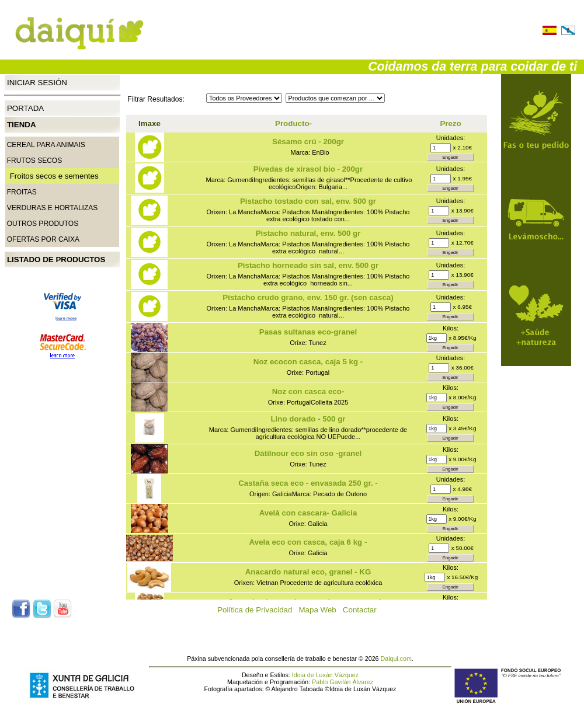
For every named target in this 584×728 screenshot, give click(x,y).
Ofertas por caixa (43, 239)
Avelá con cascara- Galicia (308, 513)
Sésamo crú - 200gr (308, 142)
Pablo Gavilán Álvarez (343, 682)
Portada (25, 108)
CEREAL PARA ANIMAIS (46, 145)
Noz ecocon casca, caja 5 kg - (308, 362)
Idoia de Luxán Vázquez (325, 675)
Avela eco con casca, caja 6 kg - (308, 542)
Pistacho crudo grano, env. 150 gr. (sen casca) (308, 297)
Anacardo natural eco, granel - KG (308, 572)
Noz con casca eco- (308, 391)
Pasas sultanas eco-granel (308, 332)
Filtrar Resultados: (156, 99)
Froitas (22, 192)
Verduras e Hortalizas (53, 208)
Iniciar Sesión (37, 82)
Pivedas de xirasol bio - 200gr (308, 169)
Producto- (293, 123)
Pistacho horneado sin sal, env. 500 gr (308, 265)
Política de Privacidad (258, 610)
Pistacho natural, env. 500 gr (308, 233)
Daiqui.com (396, 659)
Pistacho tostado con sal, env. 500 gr (308, 201)
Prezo (450, 123)
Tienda (22, 125)
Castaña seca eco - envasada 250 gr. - (308, 483)
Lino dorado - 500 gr (308, 419)
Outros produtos (43, 224)
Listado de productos (56, 259)
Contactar (363, 610)
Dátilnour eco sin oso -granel (308, 453)
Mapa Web (321, 610)
